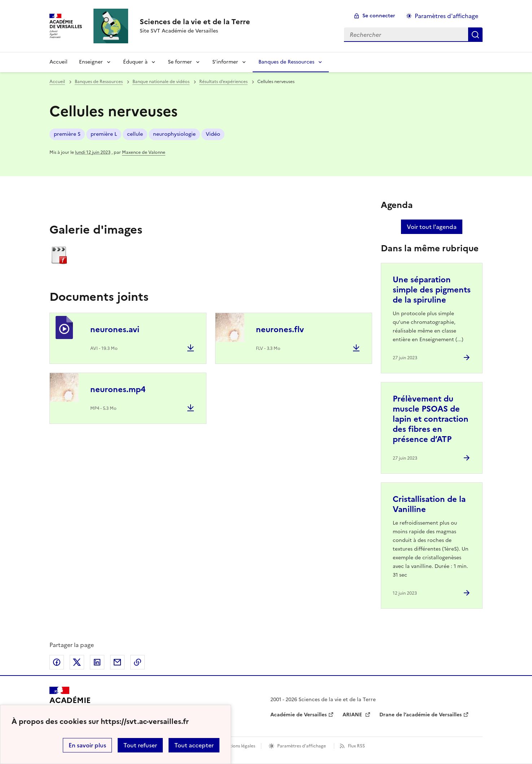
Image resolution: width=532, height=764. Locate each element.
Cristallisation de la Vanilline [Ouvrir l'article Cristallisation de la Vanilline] (429, 504)
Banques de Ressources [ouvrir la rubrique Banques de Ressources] (99, 82)
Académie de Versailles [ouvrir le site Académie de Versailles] (298, 715)
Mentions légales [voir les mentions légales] (238, 746)
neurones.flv (280, 329)
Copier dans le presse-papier (138, 662)
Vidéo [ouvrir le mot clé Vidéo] (213, 134)
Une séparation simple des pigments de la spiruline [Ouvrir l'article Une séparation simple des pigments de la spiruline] (432, 290)
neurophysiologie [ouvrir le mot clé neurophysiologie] (174, 134)
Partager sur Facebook (57, 662)
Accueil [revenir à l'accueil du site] (58, 62)
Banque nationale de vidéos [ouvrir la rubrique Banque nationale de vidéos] (161, 82)
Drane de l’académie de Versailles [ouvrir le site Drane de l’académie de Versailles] (420, 715)
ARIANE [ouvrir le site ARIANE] (353, 715)
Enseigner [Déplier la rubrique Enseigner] (91, 62)
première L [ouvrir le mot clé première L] (104, 134)
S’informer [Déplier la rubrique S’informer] (225, 62)
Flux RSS (356, 746)
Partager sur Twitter (77, 662)
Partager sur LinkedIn (97, 662)
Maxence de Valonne (144, 152)
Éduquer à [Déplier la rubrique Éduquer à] (135, 62)
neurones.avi (115, 329)
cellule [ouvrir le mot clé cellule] (135, 134)
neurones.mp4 (118, 389)
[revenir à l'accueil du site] (195, 22)
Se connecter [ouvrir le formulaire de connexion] (379, 16)
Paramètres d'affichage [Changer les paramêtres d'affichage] (446, 16)
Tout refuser (140, 745)
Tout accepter (194, 745)
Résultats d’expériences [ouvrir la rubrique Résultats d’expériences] (223, 82)
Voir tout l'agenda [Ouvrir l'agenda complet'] (432, 227)
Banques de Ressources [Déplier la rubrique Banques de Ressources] (286, 62)
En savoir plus (87, 745)
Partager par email (117, 662)
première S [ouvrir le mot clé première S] (67, 134)
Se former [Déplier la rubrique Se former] (180, 62)
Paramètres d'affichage (302, 746)
